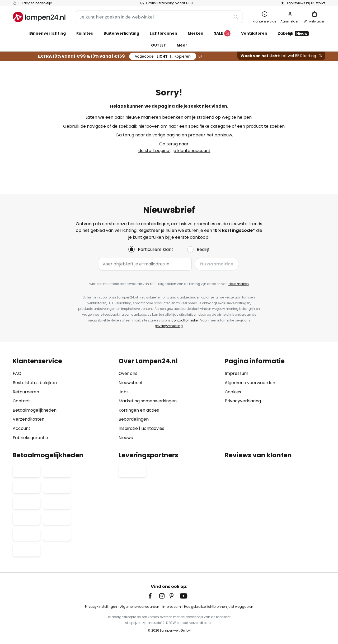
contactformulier (185, 320)
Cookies (233, 392)
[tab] (63, 399)
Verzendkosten (29, 419)
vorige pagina (166, 135)
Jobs (124, 392)
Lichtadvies (153, 428)
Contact (21, 401)
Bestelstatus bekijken (35, 383)
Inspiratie (128, 428)
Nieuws (126, 438)
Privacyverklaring (243, 401)
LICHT (163, 56)
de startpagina (154, 151)
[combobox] (159, 17)
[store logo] (39, 17)
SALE (222, 34)
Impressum (236, 373)
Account (22, 428)
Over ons (128, 373)
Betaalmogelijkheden (35, 410)
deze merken (239, 284)
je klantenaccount (192, 151)
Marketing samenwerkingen (148, 401)
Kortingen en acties (139, 410)
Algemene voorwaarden (250, 383)
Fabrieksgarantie (30, 438)
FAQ (17, 373)
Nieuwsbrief (131, 383)
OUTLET (159, 45)
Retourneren (26, 392)
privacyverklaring (169, 326)
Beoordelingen (134, 419)
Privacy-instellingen (101, 607)
